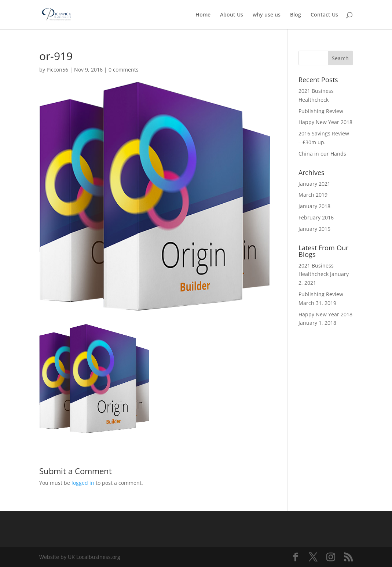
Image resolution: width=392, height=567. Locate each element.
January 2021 (314, 184)
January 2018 (314, 206)
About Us (232, 15)
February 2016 (316, 217)
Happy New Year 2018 (325, 122)
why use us (267, 15)
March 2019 (313, 195)
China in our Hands (322, 154)
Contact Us (324, 15)
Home (203, 15)
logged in (83, 483)
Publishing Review (321, 111)
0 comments (124, 70)
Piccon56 (57, 70)
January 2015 (314, 229)
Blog (296, 15)
